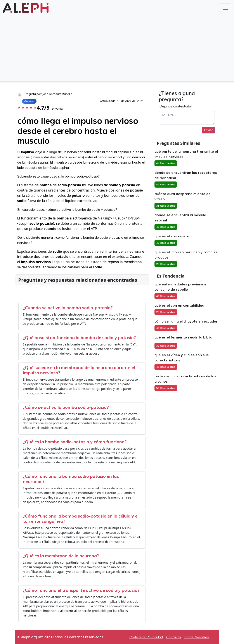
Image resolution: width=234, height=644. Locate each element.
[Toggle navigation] (225, 8)
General (29, 101)
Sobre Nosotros (197, 637)
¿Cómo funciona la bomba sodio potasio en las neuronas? (71, 479)
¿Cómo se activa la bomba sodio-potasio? (66, 407)
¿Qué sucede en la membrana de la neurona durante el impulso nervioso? (79, 370)
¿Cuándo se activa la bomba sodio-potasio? (68, 308)
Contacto (174, 637)
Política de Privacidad (146, 637)
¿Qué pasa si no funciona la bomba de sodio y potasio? (79, 338)
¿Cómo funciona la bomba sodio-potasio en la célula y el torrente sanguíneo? (81, 519)
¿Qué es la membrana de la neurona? (61, 556)
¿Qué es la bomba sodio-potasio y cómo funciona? (75, 442)
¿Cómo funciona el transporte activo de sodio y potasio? (81, 590)
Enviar (209, 130)
